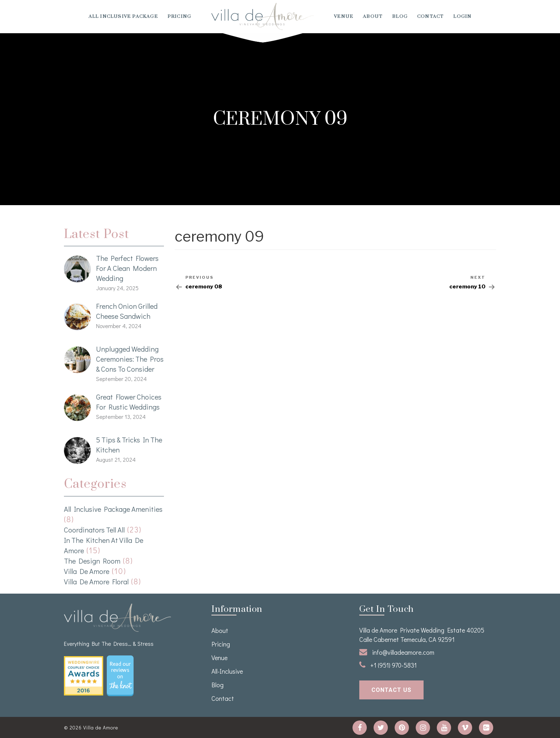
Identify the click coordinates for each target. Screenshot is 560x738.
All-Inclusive (227, 671)
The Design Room (92, 561)
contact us (391, 690)
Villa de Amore (87, 571)
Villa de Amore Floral (96, 581)
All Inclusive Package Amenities (113, 509)
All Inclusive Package (123, 16)
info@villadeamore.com (397, 652)
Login (462, 16)
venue (344, 16)
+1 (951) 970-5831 (388, 665)
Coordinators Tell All (94, 530)
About (373, 16)
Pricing (179, 16)
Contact (430, 16)
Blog (400, 16)
